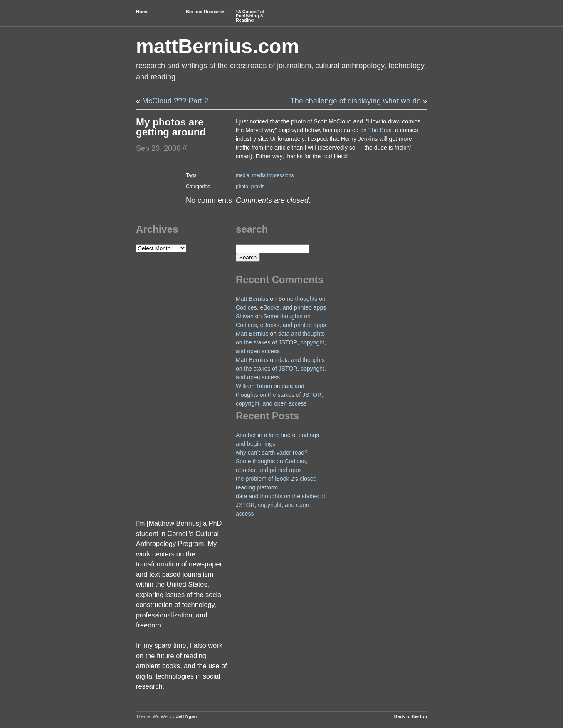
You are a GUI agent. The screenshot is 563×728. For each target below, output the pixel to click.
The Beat (380, 130)
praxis (258, 187)
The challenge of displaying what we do (356, 101)
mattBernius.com (217, 46)
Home (142, 12)
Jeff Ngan (186, 716)
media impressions (273, 175)
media (243, 175)
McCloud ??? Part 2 (175, 101)
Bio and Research (205, 12)
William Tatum (254, 386)
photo (242, 187)
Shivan (245, 316)
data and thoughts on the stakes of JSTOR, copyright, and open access (281, 342)
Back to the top (411, 716)
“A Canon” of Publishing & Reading (250, 16)
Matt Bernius (252, 299)
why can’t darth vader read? (272, 453)
